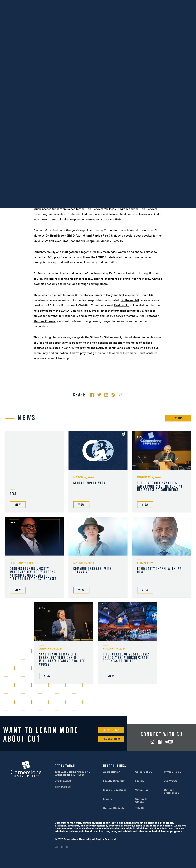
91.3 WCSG (171, 781)
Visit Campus (157, 3)
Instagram (152, 742)
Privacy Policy (172, 772)
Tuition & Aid (158, 12)
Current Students (114, 808)
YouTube (169, 742)
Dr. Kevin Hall (130, 300)
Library (108, 799)
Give (79, 3)
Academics (80, 12)
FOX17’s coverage (120, 198)
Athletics (54, 3)
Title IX (140, 808)
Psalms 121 (121, 305)
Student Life (132, 12)
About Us (38, 3)
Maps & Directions (115, 790)
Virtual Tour (142, 790)
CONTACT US (63, 787)
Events (178, 418)
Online (181, 12)
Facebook (160, 742)
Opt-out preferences (171, 791)
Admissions (105, 12)
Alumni (68, 3)
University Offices (141, 800)
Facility (140, 781)
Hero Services (64, 144)
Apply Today (111, 730)
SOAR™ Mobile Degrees (15, 3)
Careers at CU (144, 772)
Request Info (111, 739)
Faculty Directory (114, 781)
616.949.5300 (133, 3)
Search (191, 12)
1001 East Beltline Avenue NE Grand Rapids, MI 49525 (73, 773)
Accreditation (112, 772)
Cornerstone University (26, 769)
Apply (183, 3)
